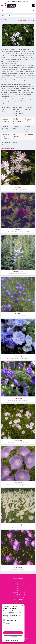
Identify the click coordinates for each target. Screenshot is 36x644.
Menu (2, 7)
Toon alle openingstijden (18, 599)
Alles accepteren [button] (13, 633)
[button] (13, 640)
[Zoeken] (18, 11)
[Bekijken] (34, 5)
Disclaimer (31, 639)
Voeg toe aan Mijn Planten (27, 21)
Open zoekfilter (7, 16)
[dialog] (13, 623)
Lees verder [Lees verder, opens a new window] (12, 617)
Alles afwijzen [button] (13, 637)
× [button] (23, 605)
